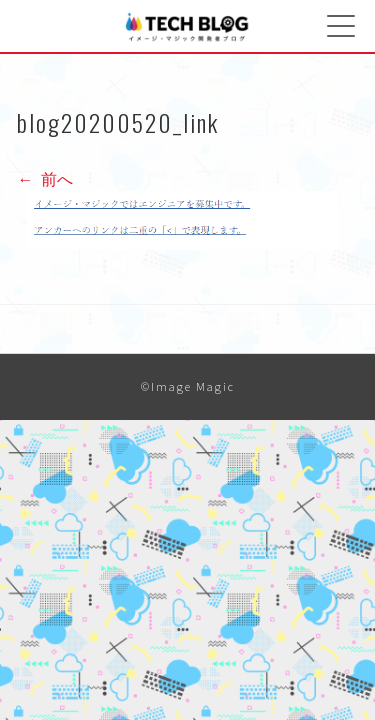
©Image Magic (188, 386)
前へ (45, 179)
